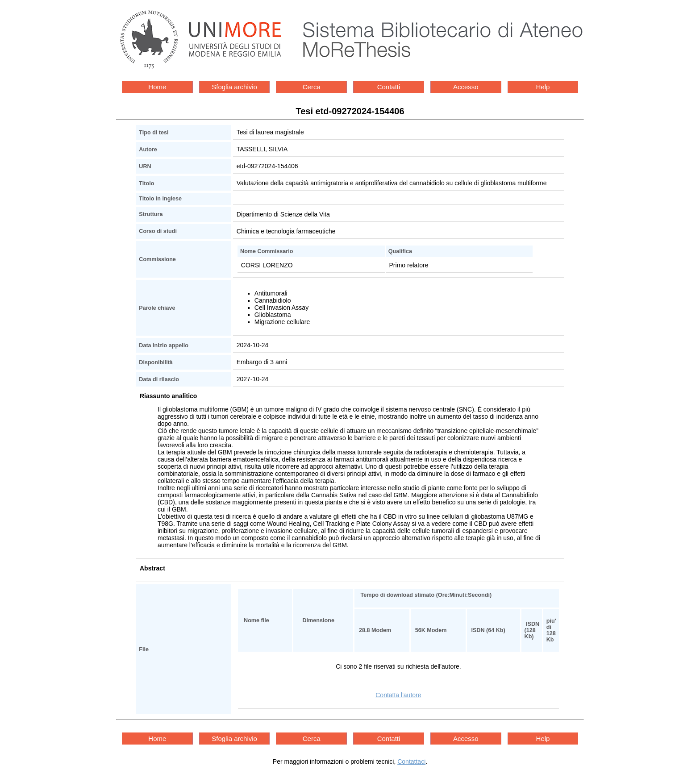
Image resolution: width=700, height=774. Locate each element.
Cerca (312, 87)
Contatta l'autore (398, 695)
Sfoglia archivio (234, 87)
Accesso (466, 87)
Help (543, 87)
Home (157, 87)
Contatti (389, 87)
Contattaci (411, 762)
